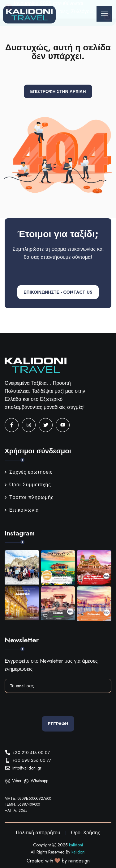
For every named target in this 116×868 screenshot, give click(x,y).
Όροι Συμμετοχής (28, 485)
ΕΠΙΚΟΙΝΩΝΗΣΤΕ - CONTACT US (58, 292)
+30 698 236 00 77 (32, 760)
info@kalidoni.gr (27, 768)
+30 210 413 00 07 (31, 753)
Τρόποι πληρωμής (29, 497)
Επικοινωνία (22, 510)
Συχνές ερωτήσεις (29, 472)
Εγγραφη (58, 724)
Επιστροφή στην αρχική (58, 91)
